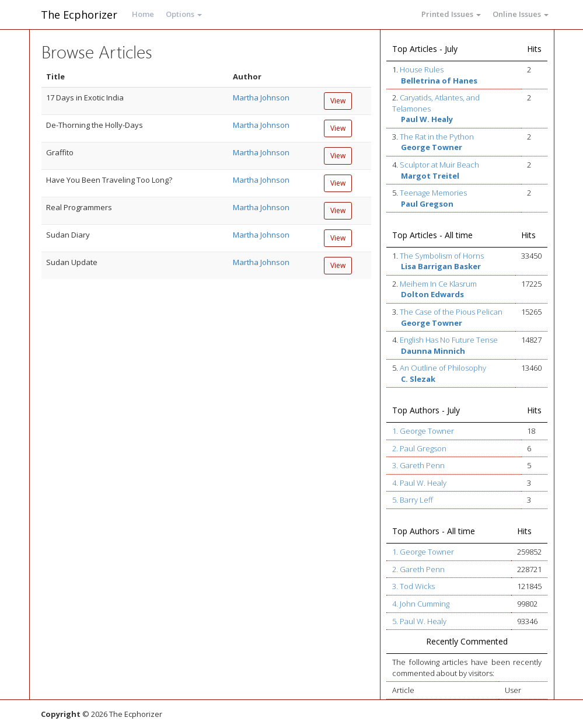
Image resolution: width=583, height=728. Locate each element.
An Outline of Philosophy (443, 368)
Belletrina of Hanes (439, 81)
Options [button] (184, 14)
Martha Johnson (261, 97)
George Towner (432, 147)
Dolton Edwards (432, 294)
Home (143, 14)
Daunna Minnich (433, 351)
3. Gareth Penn (418, 465)
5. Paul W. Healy (419, 621)
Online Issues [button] (521, 14)
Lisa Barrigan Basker (441, 266)
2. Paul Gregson (419, 448)
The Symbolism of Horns (442, 256)
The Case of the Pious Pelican (451, 312)
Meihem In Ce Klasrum (438, 284)
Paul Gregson (427, 204)
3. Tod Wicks (413, 586)
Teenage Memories (433, 193)
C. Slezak (418, 379)
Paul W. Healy (427, 119)
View (338, 101)
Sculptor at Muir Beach (439, 165)
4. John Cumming (421, 604)
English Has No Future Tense (449, 340)
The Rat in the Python (437, 137)
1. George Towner (423, 431)
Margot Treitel (430, 176)
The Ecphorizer (79, 15)
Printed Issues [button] (451, 14)
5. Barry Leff (413, 500)
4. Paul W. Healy (419, 483)
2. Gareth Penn (418, 569)
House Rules (422, 69)
